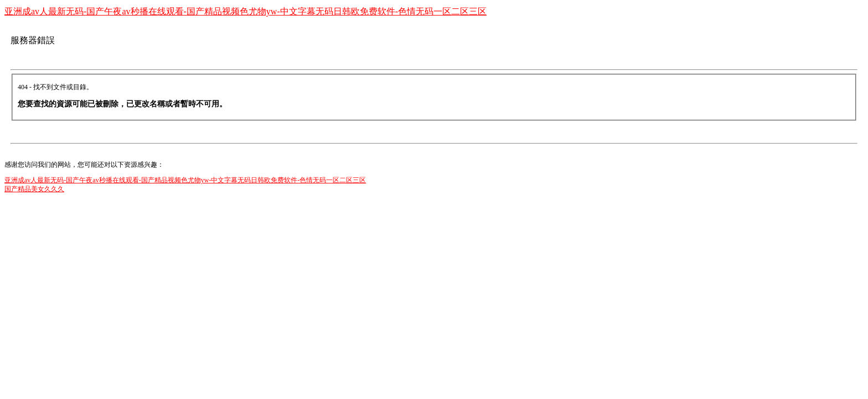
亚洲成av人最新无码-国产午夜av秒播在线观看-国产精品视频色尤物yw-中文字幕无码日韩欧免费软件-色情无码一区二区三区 (246, 11)
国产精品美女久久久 (34, 189)
